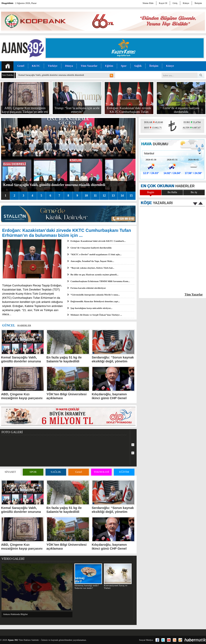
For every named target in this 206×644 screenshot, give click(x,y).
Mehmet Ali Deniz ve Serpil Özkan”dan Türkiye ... (96, 315)
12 (104, 196)
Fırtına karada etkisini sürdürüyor (88, 288)
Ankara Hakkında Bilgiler (15, 614)
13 (113, 196)
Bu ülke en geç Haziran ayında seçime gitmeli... (94, 274)
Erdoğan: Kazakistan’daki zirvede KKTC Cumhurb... (98, 241)
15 (131, 196)
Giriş (175, 3)
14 (122, 196)
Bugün (150, 192)
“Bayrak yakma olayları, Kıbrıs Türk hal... (92, 268)
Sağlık (138, 66)
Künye (186, 3)
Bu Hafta (172, 192)
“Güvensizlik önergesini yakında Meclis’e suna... (95, 295)
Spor (124, 66)
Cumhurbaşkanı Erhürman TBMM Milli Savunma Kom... (100, 281)
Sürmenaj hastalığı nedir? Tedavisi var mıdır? (88, 576)
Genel (21, 66)
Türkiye (53, 66)
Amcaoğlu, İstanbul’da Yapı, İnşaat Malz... (92, 261)
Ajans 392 (13, 640)
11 (95, 196)
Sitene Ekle (148, 3)
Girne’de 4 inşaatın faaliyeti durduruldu (91, 248)
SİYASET (10, 472)
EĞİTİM (124, 472)
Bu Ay (194, 192)
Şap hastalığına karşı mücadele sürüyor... (91, 308)
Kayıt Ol (163, 3)
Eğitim (109, 66)
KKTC (36, 66)
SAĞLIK (56, 472)
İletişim (198, 3)
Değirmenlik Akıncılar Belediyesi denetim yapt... (95, 301)
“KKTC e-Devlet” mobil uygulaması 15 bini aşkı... (96, 254)
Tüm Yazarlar (89, 66)
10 (86, 196)
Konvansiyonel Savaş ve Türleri (118, 576)
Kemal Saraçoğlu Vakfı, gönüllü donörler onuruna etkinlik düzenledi (51, 75)
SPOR (33, 472)
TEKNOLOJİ (101, 472)
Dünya (69, 66)
